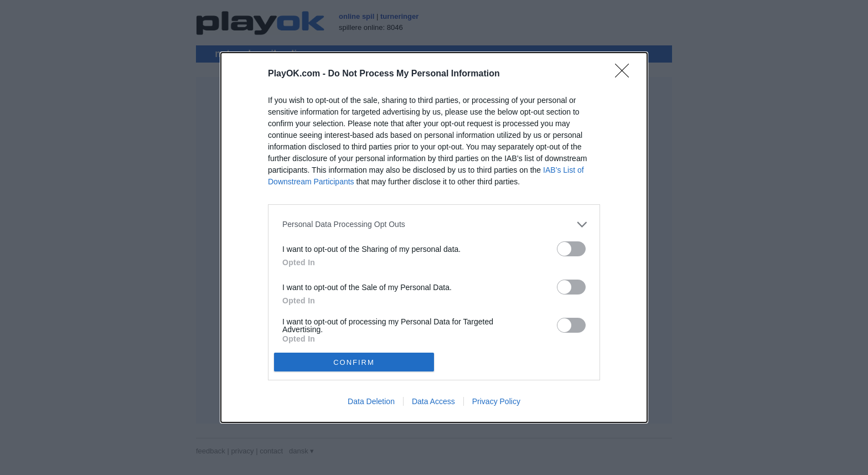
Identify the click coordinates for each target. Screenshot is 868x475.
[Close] (626, 74)
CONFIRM (354, 362)
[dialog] (434, 237)
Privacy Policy (496, 401)
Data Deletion (371, 401)
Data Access (433, 401)
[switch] (571, 249)
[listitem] (434, 224)
